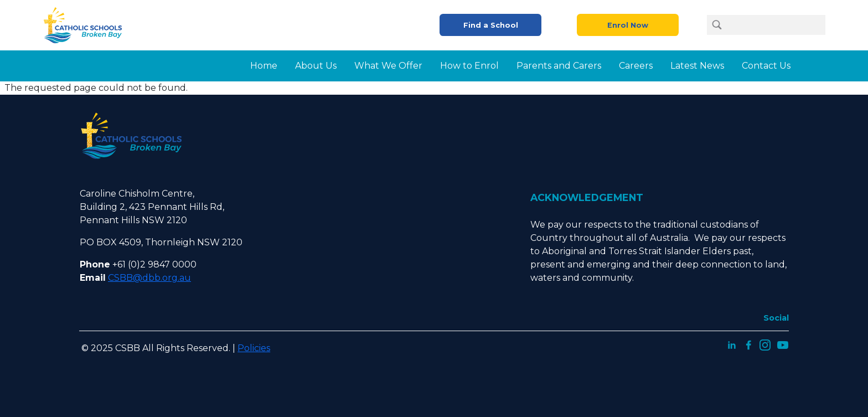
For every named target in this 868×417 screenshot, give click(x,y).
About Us (316, 66)
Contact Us (766, 66)
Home (264, 66)
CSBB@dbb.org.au (149, 278)
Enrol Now (628, 25)
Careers (636, 66)
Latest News (697, 66)
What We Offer (388, 66)
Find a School (491, 25)
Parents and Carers (559, 66)
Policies (254, 348)
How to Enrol (469, 66)
